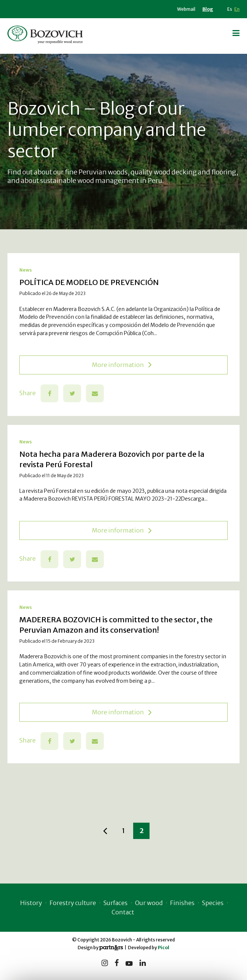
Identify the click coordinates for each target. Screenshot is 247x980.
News (26, 270)
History (31, 903)
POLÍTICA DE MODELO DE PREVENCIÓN (89, 282)
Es (230, 9)
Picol (163, 948)
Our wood (149, 903)
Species (213, 903)
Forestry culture (73, 903)
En (237, 9)
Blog (208, 9)
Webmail (186, 9)
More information (122, 365)
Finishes (182, 903)
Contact (123, 912)
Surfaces (116, 903)
